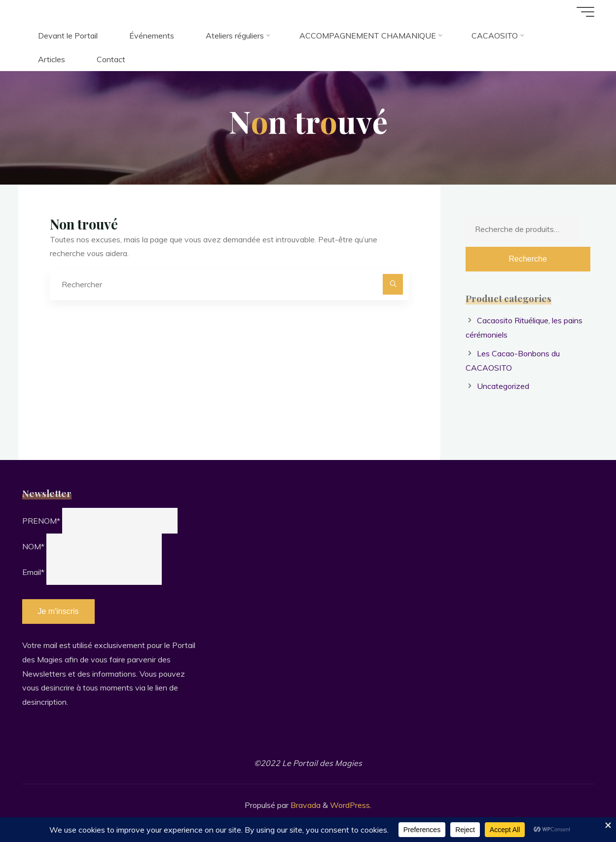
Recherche (527, 259)
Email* (33, 572)
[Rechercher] (393, 284)
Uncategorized (503, 386)
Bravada (305, 805)
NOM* (33, 546)
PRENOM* (41, 521)
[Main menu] (585, 12)
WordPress (350, 805)
